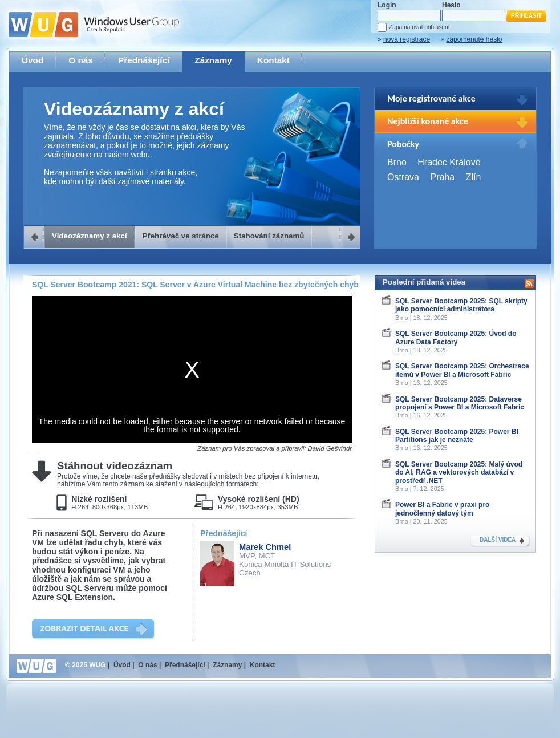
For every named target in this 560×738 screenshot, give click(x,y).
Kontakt (273, 60)
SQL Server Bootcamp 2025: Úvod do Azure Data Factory (456, 338)
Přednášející (144, 60)
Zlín (474, 177)
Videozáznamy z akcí (90, 236)
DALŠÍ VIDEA (498, 540)
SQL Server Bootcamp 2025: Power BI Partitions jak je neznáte (457, 436)
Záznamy (213, 60)
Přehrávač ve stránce (181, 236)
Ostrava (403, 177)
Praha (442, 177)
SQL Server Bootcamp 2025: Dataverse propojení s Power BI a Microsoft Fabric (460, 403)
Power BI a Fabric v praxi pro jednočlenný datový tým (442, 509)
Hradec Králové (449, 162)
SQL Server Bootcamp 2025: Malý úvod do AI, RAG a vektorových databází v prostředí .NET (459, 473)
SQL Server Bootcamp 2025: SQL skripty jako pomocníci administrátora (461, 305)
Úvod (33, 60)
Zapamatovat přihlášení (419, 27)
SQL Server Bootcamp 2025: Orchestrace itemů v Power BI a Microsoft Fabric (462, 370)
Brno (397, 162)
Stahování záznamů (269, 236)
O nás (81, 60)
